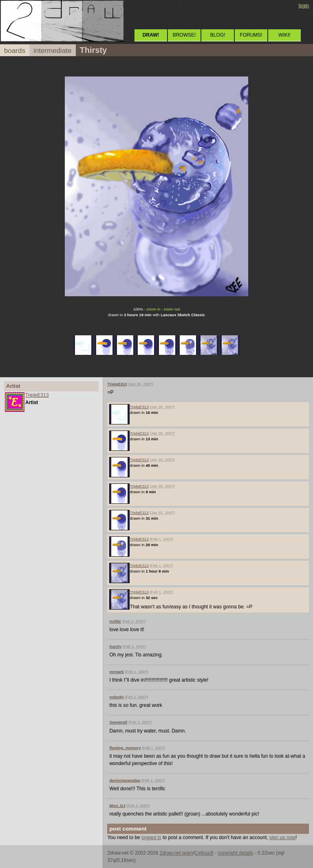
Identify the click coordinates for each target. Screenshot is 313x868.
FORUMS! (251, 35)
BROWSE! (184, 35)
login (304, 6)
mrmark (116, 672)
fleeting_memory (125, 748)
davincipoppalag (125, 780)
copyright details (235, 853)
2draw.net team (176, 853)
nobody (116, 697)
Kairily (115, 646)
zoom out (172, 309)
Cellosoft (204, 853)
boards (15, 51)
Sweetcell (118, 722)
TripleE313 (37, 395)
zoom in (154, 309)
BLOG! (218, 35)
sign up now (282, 837)
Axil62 (115, 621)
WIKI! (284, 35)
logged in (151, 837)
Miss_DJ (117, 806)
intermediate (53, 51)
